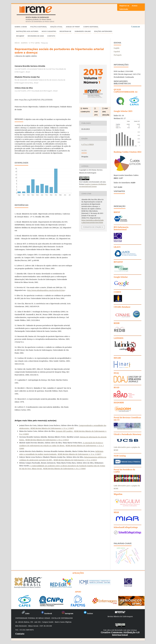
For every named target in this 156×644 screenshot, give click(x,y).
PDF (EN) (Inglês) (106, 112)
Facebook (46, 613)
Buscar (136, 27)
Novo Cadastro (49, 31)
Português (118, 55)
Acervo (24, 43)
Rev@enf (20, 36)
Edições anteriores (103, 31)
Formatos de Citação (92, 227)
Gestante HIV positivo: (65, 431)
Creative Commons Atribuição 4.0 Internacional (120, 634)
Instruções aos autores (27, 31)
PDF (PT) (96, 113)
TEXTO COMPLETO (85, 110)
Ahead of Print (73, 27)
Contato (51, 36)
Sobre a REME (21, 27)
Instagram (67, 613)
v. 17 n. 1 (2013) (34, 43)
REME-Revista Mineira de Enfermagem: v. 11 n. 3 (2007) (79, 454)
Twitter (88, 613)
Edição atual (56, 27)
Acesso (135, 6)
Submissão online (83, 31)
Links (26, 613)
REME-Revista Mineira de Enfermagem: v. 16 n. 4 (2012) (47, 440)
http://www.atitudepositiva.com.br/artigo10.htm (46, 290)
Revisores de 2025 (36, 36)
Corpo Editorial (91, 27)
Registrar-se (65, 31)
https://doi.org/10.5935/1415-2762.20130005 (36, 100)
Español (117, 51)
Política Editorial (39, 27)
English (117, 48)
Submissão (124, 9)
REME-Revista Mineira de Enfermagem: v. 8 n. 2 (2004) (64, 469)
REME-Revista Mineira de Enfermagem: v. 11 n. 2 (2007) (52, 428)
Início (17, 43)
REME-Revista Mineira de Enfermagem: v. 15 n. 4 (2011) (75, 460)
